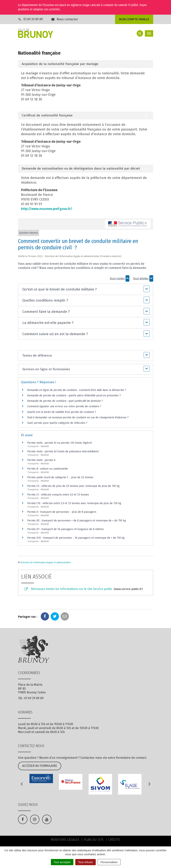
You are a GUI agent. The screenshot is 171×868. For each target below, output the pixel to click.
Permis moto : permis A (41, 460)
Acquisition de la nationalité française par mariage (60, 64)
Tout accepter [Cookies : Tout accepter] (62, 862)
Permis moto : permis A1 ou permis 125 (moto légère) (60, 443)
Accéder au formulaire (40, 766)
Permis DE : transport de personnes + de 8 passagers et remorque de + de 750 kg (77, 521)
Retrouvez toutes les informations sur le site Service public (83, 589)
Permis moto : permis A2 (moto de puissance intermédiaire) (63, 451)
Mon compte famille (134, 19)
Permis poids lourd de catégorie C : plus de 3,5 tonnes (60, 477)
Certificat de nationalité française (47, 115)
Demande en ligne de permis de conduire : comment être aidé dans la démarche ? (77, 390)
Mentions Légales (65, 840)
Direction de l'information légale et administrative (46, 563)
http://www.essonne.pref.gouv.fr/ (47, 209)
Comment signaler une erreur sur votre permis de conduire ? (64, 406)
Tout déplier (143, 278)
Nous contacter (65, 19)
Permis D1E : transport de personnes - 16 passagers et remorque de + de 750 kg (76, 538)
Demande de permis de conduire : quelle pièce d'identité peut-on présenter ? (74, 396)
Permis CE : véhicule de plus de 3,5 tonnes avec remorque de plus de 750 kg (73, 486)
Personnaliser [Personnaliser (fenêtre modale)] (109, 862)
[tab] (86, 64)
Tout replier (119, 278)
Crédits (114, 840)
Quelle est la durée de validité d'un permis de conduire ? (62, 412)
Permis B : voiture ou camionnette (48, 469)
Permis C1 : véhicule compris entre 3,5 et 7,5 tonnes (58, 495)
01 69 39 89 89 (33, 19)
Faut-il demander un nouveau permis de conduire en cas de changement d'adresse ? (78, 417)
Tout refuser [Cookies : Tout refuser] (85, 862)
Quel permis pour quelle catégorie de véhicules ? (57, 423)
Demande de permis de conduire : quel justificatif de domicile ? (65, 401)
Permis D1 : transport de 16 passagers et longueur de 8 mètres (66, 529)
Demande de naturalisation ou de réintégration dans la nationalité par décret (81, 169)
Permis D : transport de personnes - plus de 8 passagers (62, 512)
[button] (86, 289)
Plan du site (94, 840)
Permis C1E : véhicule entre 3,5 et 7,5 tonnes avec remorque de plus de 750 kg (74, 503)
